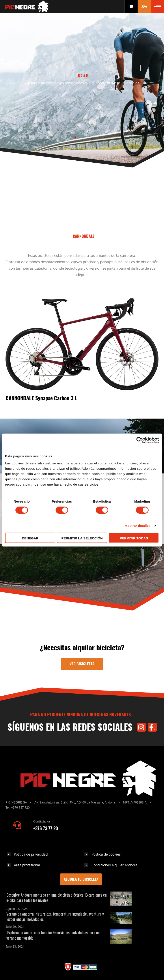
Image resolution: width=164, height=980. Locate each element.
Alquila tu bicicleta (81, 879)
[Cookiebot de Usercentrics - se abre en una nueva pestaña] (140, 440)
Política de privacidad (31, 854)
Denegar (30, 538)
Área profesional (27, 865)
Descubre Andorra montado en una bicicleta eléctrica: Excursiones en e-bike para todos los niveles (57, 897)
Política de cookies (106, 854)
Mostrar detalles (138, 526)
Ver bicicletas (82, 664)
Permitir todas (134, 538)
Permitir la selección (82, 538)
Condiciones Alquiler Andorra (114, 865)
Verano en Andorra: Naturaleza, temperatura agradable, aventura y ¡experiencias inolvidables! (55, 916)
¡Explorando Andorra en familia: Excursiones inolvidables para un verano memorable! (53, 935)
